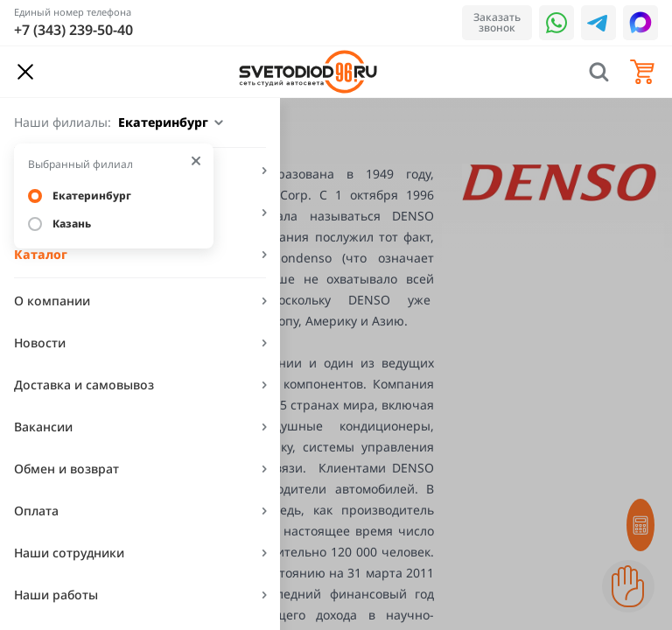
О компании (52, 301)
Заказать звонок (497, 22)
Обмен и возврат (66, 469)
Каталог (41, 254)
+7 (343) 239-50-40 (73, 30)
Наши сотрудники (69, 553)
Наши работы (56, 595)
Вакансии (43, 427)
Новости (40, 343)
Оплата (36, 511)
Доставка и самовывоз (84, 385)
